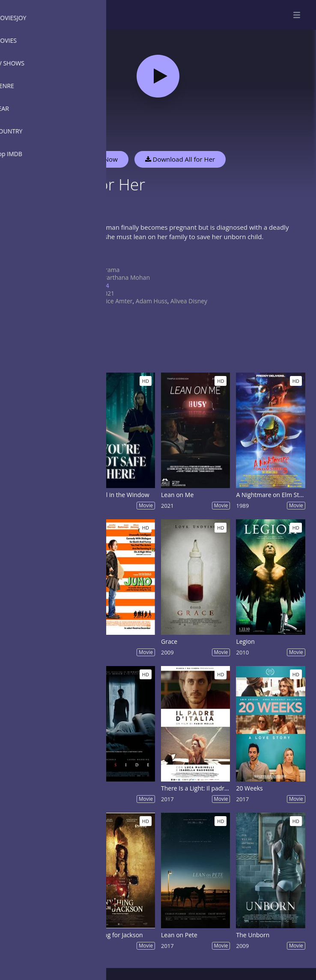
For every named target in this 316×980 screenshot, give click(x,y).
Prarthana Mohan (125, 277)
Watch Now (101, 159)
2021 (107, 293)
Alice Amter (117, 301)
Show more (88, 255)
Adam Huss (152, 301)
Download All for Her (180, 159)
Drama (110, 270)
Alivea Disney (189, 301)
